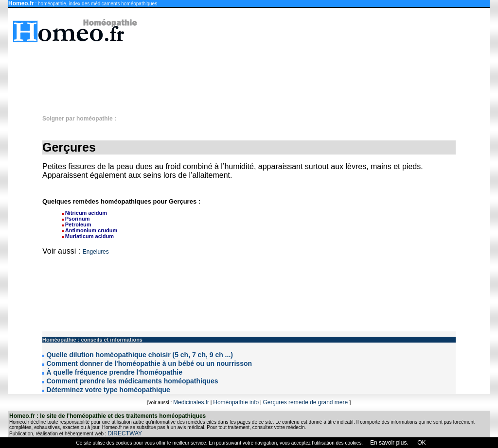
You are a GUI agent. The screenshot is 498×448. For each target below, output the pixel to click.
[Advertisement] (254, 74)
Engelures (96, 252)
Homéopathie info (236, 402)
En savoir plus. (389, 443)
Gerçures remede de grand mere (306, 402)
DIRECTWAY (125, 433)
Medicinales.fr (191, 402)
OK (421, 443)
